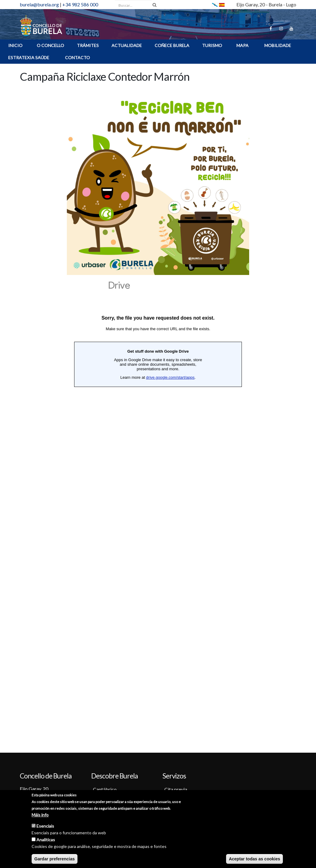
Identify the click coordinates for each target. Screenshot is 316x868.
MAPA (242, 45)
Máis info (40, 815)
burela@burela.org (39, 4)
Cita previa (176, 789)
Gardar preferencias (55, 860)
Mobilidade (278, 45)
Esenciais (45, 827)
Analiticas (46, 840)
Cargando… (158, 505)
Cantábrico (105, 789)
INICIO (15, 45)
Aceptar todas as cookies (254, 860)
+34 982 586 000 (80, 4)
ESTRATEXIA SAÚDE (29, 58)
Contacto (77, 58)
